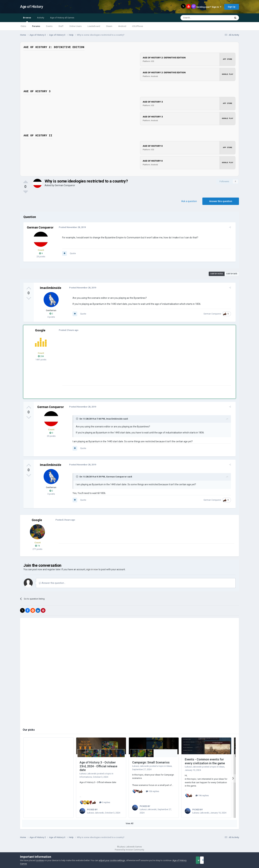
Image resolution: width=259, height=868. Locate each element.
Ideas (169, 766)
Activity (41, 18)
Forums (36, 26)
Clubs (23, 26)
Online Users (75, 26)
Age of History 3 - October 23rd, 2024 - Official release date (98, 766)
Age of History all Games (62, 18)
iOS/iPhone (138, 26)
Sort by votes (217, 274)
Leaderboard (94, 26)
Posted (70, 227)
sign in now (92, 569)
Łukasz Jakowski (88, 774)
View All (129, 823)
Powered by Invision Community (129, 850)
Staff (61, 26)
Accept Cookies (202, 860)
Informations (86, 777)
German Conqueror (65, 185)
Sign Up (232, 7)
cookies (40, 860)
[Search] (198, 18)
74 (37, 546)
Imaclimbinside (51, 288)
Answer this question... (52, 583)
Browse (27, 19)
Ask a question (189, 201)
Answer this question (221, 201)
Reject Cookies (227, 860)
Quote (71, 253)
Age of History (31, 7)
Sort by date (232, 274)
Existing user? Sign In (209, 7)
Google (40, 330)
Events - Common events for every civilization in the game (205, 761)
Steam (109, 26)
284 (41, 356)
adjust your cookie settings (112, 860)
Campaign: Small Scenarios (151, 762)
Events (49, 26)
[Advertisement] (121, 362)
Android (122, 26)
